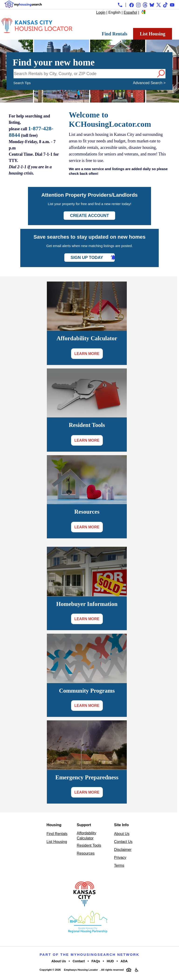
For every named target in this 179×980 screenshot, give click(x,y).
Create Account (89, 216)
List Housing (153, 34)
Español (130, 12)
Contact (79, 961)
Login (101, 12)
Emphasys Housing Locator (81, 970)
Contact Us (123, 842)
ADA (124, 961)
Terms (119, 865)
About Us (122, 834)
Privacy (120, 858)
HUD (110, 961)
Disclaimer (123, 850)
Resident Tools (89, 845)
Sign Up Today (87, 258)
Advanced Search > (149, 83)
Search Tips (22, 83)
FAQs (96, 961)
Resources (86, 853)
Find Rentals (115, 34)
